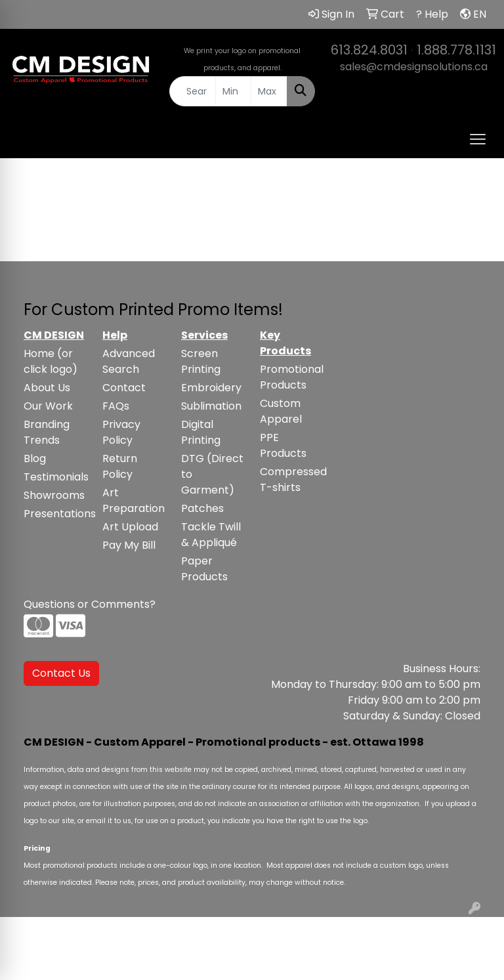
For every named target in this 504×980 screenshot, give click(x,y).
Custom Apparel (281, 411)
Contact (124, 388)
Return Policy (120, 466)
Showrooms (54, 495)
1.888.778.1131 (456, 50)
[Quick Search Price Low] (234, 91)
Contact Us (61, 673)
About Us (47, 388)
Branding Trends (47, 432)
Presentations (55, 514)
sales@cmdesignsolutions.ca (414, 67)
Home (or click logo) (51, 361)
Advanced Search (129, 361)
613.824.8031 (369, 50)
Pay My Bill (129, 545)
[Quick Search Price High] (269, 91)
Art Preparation (134, 501)
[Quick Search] (193, 91)
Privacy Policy (121, 432)
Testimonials (55, 477)
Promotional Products (291, 377)
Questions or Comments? (90, 604)
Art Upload (130, 527)
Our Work (48, 406)
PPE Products (283, 445)
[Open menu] (478, 139)
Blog (35, 458)
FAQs (116, 406)
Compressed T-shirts (291, 479)
